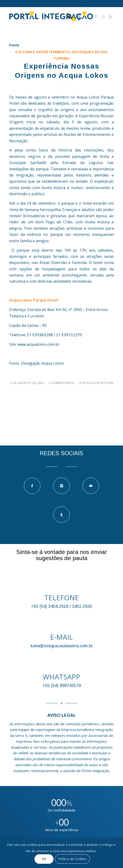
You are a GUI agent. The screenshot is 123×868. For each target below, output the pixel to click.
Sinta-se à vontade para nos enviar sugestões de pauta (62, 555)
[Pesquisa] (68, 16)
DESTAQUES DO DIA (89, 52)
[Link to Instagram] (103, 16)
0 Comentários (61, 383)
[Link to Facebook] (96, 16)
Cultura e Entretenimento (42, 52)
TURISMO (61, 58)
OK (44, 859)
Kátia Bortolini (100, 383)
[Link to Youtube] (110, 16)
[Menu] (78, 16)
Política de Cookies (72, 859)
